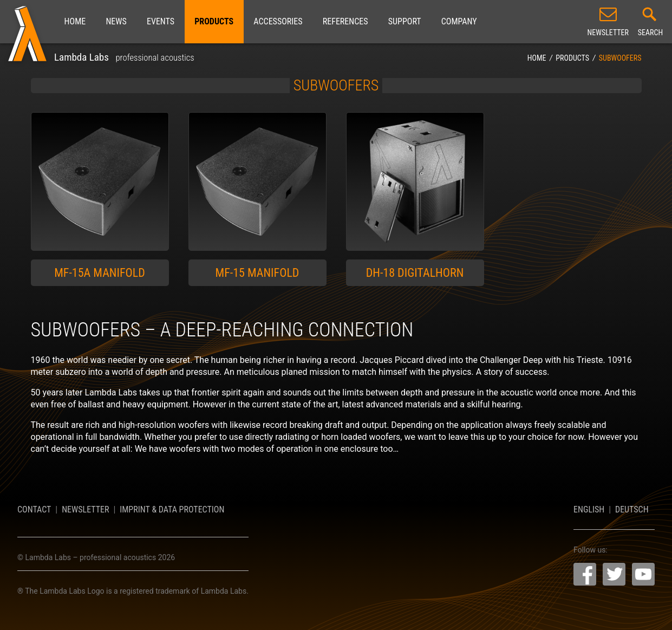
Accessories (278, 21)
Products (214, 21)
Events (161, 21)
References (345, 21)
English (589, 509)
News (116, 21)
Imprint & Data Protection (172, 509)
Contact (34, 509)
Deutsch (632, 509)
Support (405, 21)
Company (459, 21)
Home (75, 21)
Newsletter (85, 509)
